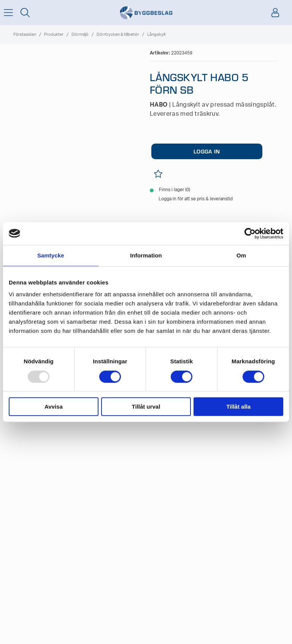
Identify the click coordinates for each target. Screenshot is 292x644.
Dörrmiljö (80, 34)
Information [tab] (146, 255)
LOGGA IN (207, 151)
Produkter (54, 34)
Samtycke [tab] (51, 255)
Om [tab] (241, 255)
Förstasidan (25, 34)
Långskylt (156, 34)
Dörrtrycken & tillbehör (118, 34)
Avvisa (54, 407)
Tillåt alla (238, 407)
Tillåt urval (146, 407)
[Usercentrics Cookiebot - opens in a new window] (250, 233)
